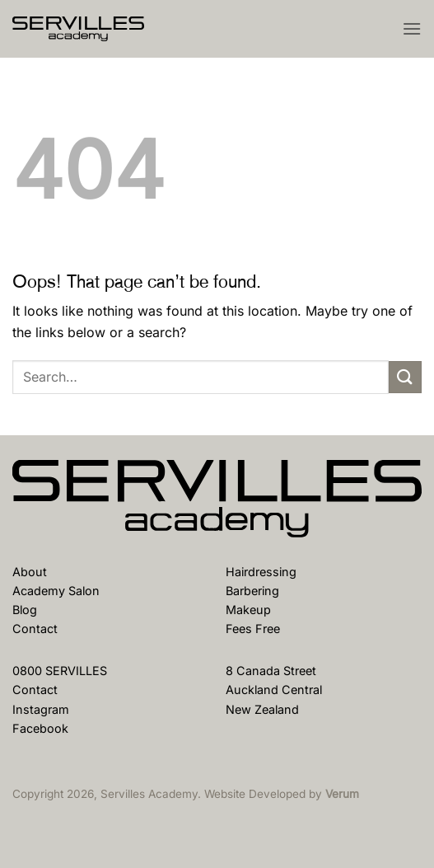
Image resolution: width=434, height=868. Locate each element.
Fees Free (253, 629)
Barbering (252, 591)
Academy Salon (56, 591)
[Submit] (405, 377)
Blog (25, 610)
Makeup (248, 610)
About (30, 572)
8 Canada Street (271, 671)
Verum (342, 794)
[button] (412, 28)
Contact (35, 629)
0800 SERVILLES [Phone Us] (60, 671)
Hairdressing (261, 572)
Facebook (40, 728)
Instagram (41, 709)
